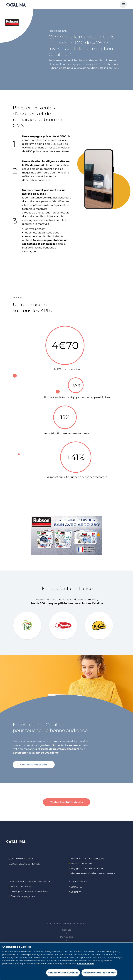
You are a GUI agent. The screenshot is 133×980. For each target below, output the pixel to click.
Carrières (75, 892)
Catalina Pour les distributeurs (30, 882)
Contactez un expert (34, 765)
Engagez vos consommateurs (86, 868)
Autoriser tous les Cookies (99, 973)
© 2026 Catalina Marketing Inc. (66, 923)
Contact (66, 930)
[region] (66, 961)
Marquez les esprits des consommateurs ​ (92, 873)
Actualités (76, 887)
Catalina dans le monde (24, 864)
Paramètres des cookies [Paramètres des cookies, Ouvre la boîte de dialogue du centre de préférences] (29, 972)
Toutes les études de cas (67, 802)
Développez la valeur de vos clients (29, 891)
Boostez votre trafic (20, 887)
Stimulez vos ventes (81, 864)
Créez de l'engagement (22, 896)
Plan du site (66, 937)
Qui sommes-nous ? (21, 859)
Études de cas (78, 882)
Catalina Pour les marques (86, 859)
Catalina (16, 5)
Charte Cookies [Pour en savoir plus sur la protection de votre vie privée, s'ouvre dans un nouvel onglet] (86, 964)
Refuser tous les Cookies (63, 973)
